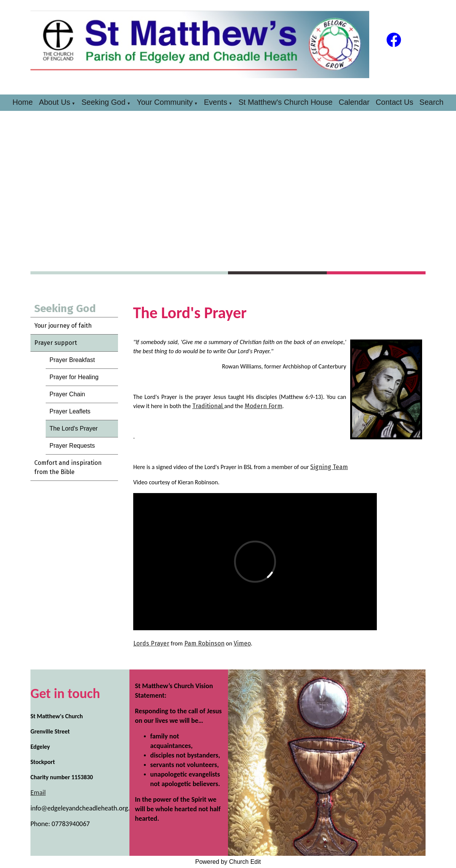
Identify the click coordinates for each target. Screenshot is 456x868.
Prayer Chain (67, 394)
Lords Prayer (151, 643)
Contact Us (395, 102)
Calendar (354, 102)
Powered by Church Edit (228, 862)
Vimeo (242, 643)
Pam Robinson (204, 643)
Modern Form (263, 406)
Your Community (165, 102)
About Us (54, 102)
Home (23, 102)
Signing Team (329, 467)
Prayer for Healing (74, 377)
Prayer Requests (72, 446)
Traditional (208, 406)
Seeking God (104, 102)
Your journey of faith (63, 326)
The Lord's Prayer (74, 428)
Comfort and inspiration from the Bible (68, 467)
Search (431, 102)
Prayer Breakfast (72, 360)
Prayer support (56, 343)
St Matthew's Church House (285, 102)
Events (216, 102)
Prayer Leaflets (70, 411)
